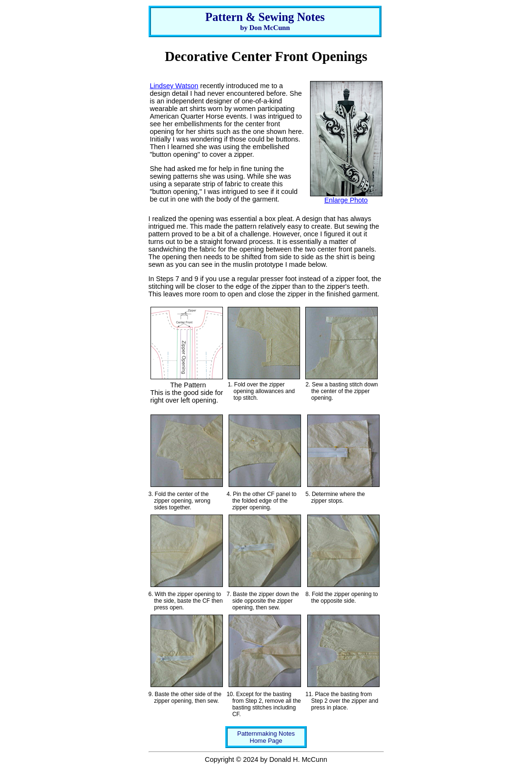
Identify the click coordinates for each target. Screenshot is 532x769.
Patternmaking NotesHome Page (266, 737)
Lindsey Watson (174, 86)
